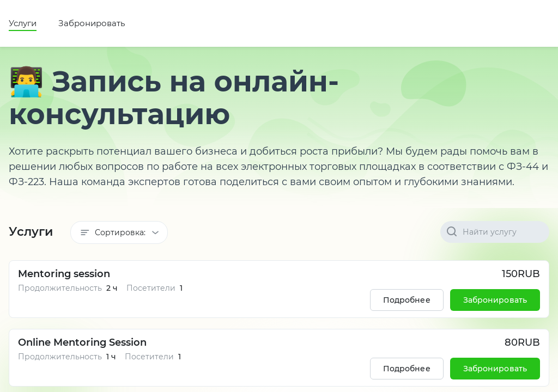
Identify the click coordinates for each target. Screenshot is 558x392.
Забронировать (92, 23)
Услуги (23, 23)
